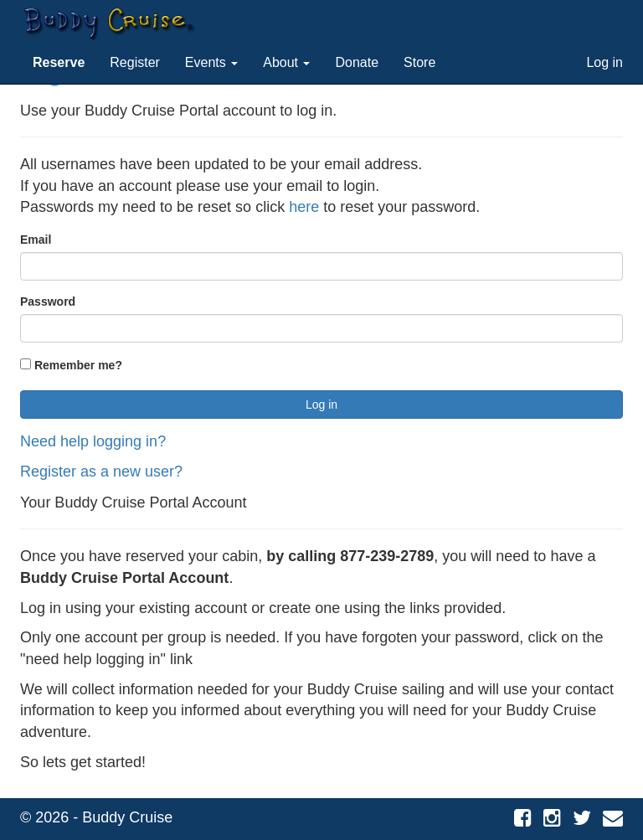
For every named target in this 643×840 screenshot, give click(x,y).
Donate (357, 62)
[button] (59, 63)
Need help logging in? (93, 441)
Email (36, 240)
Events (211, 62)
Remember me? (71, 365)
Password (48, 301)
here (304, 207)
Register (135, 62)
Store (419, 62)
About (286, 62)
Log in (604, 62)
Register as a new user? (101, 472)
